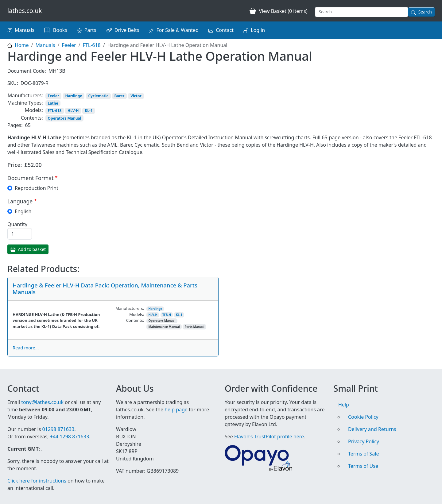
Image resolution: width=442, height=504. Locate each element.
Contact (225, 30)
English (23, 211)
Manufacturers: (25, 95)
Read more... (26, 348)
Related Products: (43, 269)
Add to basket (32, 249)
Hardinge (74, 96)
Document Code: (27, 71)
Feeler (69, 45)
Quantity (17, 224)
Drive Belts (127, 30)
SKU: (13, 83)
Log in (258, 30)
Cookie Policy (363, 417)
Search (425, 12)
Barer (120, 96)
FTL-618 (92, 45)
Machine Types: (25, 103)
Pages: (15, 125)
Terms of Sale (363, 454)
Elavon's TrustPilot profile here (269, 437)
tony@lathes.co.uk (42, 402)
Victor (136, 96)
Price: (15, 165)
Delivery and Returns (372, 429)
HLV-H (73, 111)
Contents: (32, 118)
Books (60, 30)
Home (22, 45)
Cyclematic (98, 96)
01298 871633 (58, 429)
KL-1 (89, 111)
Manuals (25, 30)
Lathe (53, 103)
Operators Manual (65, 118)
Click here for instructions (37, 481)
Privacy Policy (364, 441)
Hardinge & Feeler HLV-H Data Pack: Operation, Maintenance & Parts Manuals (105, 289)
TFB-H (167, 315)
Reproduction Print (37, 188)
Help (344, 405)
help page (176, 410)
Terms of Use (363, 466)
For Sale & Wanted (177, 30)
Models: (34, 110)
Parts (90, 30)
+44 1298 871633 (70, 437)
